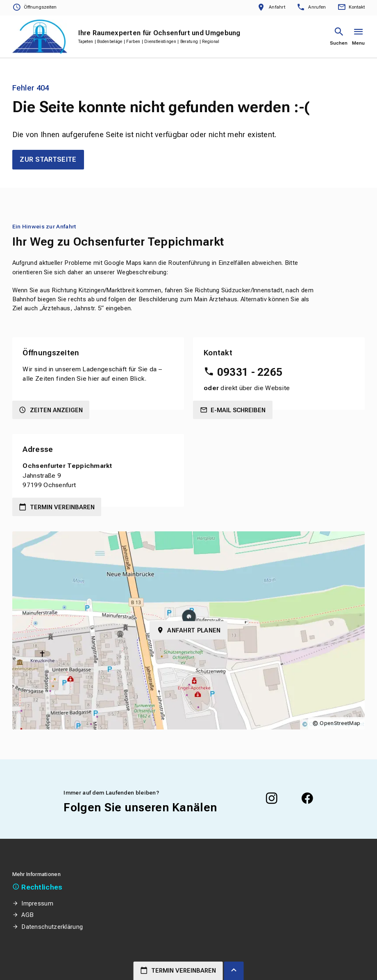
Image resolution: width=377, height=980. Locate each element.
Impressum (37, 903)
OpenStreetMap (340, 723)
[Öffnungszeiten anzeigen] (34, 8)
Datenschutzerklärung (52, 927)
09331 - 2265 (250, 372)
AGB (27, 915)
